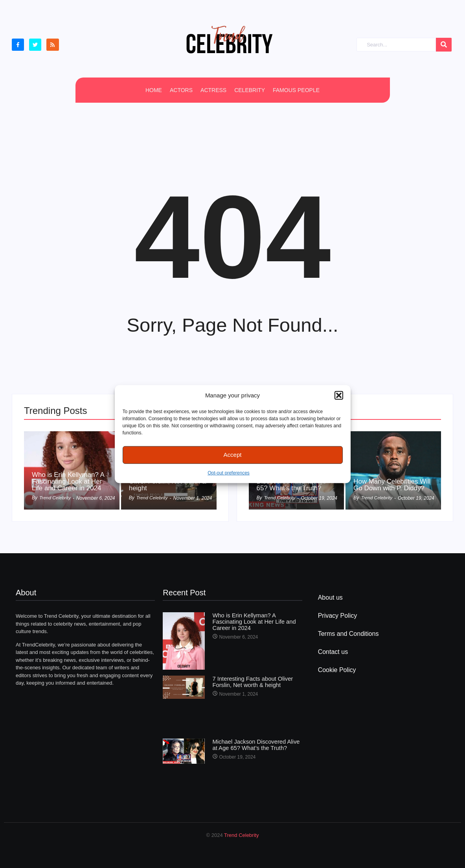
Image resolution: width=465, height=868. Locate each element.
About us (330, 597)
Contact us (333, 652)
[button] (339, 395)
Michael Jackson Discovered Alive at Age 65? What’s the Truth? (257, 744)
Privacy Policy (338, 616)
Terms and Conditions (348, 634)
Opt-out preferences (229, 473)
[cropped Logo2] (229, 39)
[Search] (396, 45)
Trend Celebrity (241, 835)
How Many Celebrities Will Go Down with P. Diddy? (388, 481)
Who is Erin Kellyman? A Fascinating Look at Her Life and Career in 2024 (70, 481)
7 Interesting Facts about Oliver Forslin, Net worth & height (251, 681)
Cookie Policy (337, 670)
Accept (233, 455)
